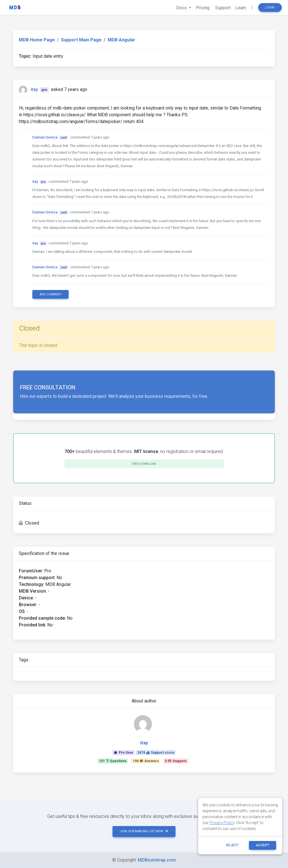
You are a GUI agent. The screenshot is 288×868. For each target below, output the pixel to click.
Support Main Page (81, 40)
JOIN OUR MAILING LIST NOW (144, 831)
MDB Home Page (37, 40)
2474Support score (156, 753)
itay (34, 89)
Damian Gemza (45, 137)
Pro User (123, 753)
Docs (182, 8)
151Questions (113, 761)
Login (270, 7)
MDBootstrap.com (157, 860)
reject (232, 845)
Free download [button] (144, 464)
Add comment (51, 294)
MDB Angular (121, 40)
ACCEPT (263, 845)
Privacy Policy (222, 823)
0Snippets (176, 761)
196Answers (146, 761)
